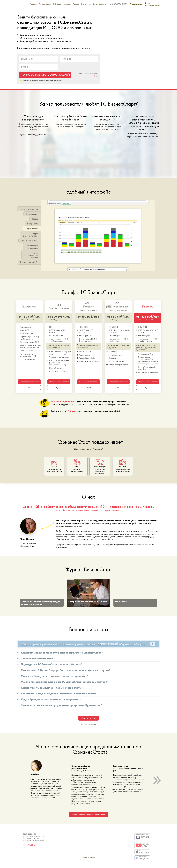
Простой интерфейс (28, 359)
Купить (29, 387)
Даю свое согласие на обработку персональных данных (42, 81)
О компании (86, 4)
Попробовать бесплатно (29, 382)
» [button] (157, 778)
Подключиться (136, 4)
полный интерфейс (146, 368)
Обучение (57, 4)
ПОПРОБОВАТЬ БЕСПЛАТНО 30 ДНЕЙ (45, 75)
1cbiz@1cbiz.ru (29, 845)
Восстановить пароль (152, 5)
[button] (42, 237)
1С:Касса (71, 411)
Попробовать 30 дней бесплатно (89, 815)
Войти (148, 3)
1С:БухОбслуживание (63, 402)
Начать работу (88, 718)
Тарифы (33, 4)
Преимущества (45, 4)
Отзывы (76, 4)
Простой (142, 367)
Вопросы (67, 4)
